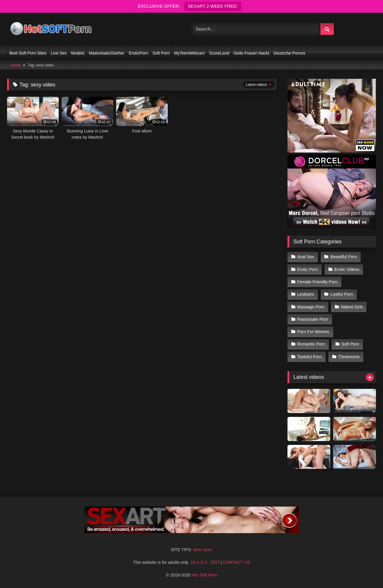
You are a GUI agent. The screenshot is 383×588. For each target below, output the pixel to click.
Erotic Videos (347, 269)
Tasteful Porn (310, 357)
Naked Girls (352, 307)
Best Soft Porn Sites (28, 53)
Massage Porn (311, 307)
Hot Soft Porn (204, 575)
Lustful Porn (342, 294)
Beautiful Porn (344, 257)
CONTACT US (236, 562)
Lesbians (306, 294)
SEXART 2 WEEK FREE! (213, 6)
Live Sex (59, 53)
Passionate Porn (313, 319)
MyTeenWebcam (190, 53)
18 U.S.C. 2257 (205, 562)
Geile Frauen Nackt (251, 53)
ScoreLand (219, 53)
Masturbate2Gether (107, 53)
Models (78, 53)
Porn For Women (313, 332)
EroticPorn (138, 53)
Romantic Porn (311, 344)
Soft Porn (161, 53)
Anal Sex (306, 257)
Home (16, 65)
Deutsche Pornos (289, 53)
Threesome (349, 357)
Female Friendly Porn (318, 282)
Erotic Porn (308, 269)
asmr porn (203, 550)
